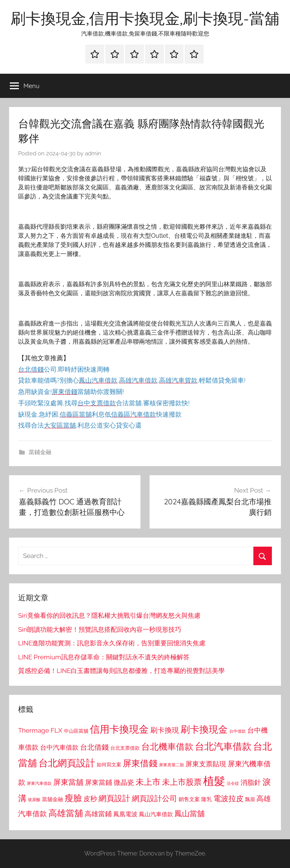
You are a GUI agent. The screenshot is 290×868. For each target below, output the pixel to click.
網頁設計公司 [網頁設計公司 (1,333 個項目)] (154, 798)
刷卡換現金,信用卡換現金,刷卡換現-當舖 (145, 18)
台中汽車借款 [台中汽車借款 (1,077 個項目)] (59, 747)
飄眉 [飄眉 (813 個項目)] (250, 799)
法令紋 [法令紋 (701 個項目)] (233, 784)
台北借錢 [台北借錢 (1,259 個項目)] (94, 747)
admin (93, 153)
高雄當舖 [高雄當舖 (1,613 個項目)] (66, 813)
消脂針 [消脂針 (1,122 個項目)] (251, 783)
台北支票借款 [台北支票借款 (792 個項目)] (125, 748)
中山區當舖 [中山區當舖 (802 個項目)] (76, 731)
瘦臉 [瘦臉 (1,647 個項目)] (73, 798)
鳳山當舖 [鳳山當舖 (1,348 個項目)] (190, 814)
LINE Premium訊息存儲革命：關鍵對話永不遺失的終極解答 (104, 657)
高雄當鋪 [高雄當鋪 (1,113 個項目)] (98, 814)
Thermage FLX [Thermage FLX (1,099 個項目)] (40, 730)
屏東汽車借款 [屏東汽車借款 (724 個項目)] (39, 783)
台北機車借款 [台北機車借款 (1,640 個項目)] (167, 746)
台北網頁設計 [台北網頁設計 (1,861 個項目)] (67, 763)
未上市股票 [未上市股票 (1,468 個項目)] (182, 782)
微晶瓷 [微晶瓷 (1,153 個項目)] (124, 782)
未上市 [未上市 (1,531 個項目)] (148, 782)
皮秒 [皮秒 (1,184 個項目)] (90, 799)
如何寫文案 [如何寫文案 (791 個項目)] (109, 765)
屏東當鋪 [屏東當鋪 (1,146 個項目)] (99, 782)
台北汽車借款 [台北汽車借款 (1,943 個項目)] (223, 746)
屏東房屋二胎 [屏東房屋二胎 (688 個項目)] (171, 765)
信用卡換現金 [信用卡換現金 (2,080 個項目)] (119, 729)
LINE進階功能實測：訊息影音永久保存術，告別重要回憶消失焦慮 (112, 643)
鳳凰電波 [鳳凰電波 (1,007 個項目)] (125, 814)
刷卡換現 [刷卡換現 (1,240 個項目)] (165, 730)
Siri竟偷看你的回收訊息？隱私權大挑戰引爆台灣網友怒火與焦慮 (109, 615)
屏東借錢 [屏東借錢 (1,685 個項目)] (140, 763)
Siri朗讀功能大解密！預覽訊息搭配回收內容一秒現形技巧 (100, 629)
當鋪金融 (40, 452)
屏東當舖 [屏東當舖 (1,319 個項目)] (68, 782)
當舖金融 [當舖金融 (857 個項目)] (52, 799)
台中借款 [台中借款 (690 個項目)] (238, 731)
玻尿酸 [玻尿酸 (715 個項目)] (34, 800)
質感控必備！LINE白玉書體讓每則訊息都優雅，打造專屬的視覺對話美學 (121, 671)
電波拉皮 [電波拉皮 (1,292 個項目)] (228, 799)
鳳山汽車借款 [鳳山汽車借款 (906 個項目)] (156, 814)
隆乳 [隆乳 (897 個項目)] (207, 799)
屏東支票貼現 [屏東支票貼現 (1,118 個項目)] (206, 764)
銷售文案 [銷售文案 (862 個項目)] (189, 799)
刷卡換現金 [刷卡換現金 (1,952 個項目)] (204, 729)
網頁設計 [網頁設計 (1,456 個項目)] (114, 798)
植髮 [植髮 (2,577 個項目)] (214, 781)
